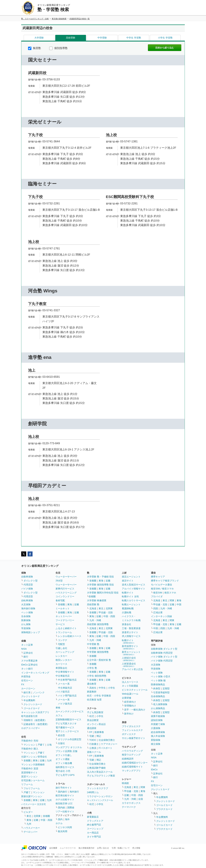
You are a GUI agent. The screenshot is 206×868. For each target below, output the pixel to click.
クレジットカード (31, 696)
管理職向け (130, 706)
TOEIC (93, 740)
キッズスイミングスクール (100, 800)
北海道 (93, 608)
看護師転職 (128, 608)
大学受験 (39, 38)
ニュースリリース (68, 848)
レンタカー (61, 656)
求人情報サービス (131, 636)
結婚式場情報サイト (132, 767)
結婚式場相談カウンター (135, 763)
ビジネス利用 (65, 827)
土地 (49, 745)
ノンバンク (39, 692)
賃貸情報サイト (29, 772)
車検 (58, 708)
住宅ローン (27, 680)
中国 (179, 604)
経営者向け (130, 702)
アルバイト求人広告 (132, 669)
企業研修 (127, 698)
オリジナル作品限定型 (70, 739)
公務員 (93, 748)
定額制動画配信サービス (68, 719)
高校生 (93, 688)
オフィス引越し (64, 755)
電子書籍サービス (65, 727)
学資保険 (26, 628)
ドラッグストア (95, 821)
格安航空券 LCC (64, 803)
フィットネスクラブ (97, 788)
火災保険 (26, 604)
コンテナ (63, 640)
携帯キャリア (158, 577)
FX (23, 684)
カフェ (59, 715)
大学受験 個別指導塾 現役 (100, 585)
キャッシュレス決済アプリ (35, 712)
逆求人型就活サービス (134, 585)
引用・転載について (121, 848)
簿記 (99, 736)
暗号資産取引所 (29, 716)
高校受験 (71, 38)
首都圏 (27, 760)
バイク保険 (27, 589)
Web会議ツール (130, 694)
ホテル (59, 823)
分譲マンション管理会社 (34, 757)
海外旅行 (74, 792)
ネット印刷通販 (130, 686)
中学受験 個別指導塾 (98, 652)
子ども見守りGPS (65, 775)
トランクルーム (64, 632)
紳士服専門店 (94, 825)
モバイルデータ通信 (161, 585)
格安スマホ (170, 593)
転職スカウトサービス (134, 600)
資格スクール (94, 752)
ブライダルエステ (131, 726)
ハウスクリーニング (66, 593)
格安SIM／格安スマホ (162, 589)
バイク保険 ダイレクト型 (164, 657)
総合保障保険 (158, 732)
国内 (60, 819)
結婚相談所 (128, 759)
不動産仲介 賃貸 (30, 768)
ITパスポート (106, 748)
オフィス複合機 (64, 763)
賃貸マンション (29, 776)
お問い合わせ (103, 848)
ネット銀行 (27, 669)
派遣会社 (127, 624)
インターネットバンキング (35, 673)
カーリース (61, 664)
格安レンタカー (64, 660)
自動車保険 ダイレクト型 (164, 649)
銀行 (26, 657)
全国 (141, 799)
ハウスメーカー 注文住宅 (33, 804)
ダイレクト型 (31, 581)
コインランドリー (65, 596)
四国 (156, 608)
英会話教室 (93, 720)
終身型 (157, 688)
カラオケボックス (131, 803)
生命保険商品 (158, 696)
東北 (29, 816)
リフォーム (27, 784)
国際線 (71, 807)
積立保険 (156, 744)
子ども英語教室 (95, 712)
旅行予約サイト (64, 788)
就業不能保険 (158, 716)
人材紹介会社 (129, 659)
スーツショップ (95, 829)
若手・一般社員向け (135, 710)
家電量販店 (93, 817)
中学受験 (102, 38)
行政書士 (94, 744)
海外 (67, 819)
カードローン (28, 688)
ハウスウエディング (132, 751)
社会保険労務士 (107, 740)
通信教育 (92, 684)
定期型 (166, 688)
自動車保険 (27, 577)
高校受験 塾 (93, 604)
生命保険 (26, 616)
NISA (24, 649)
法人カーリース (130, 682)
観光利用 (63, 831)
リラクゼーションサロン (100, 796)
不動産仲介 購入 (30, 749)
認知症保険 (157, 720)
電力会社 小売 (63, 771)
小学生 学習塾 (165, 38)
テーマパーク (129, 807)
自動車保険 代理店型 (162, 653)
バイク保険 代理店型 (162, 661)
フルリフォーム (32, 788)
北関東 (37, 816)
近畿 (42, 760)
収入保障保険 (160, 704)
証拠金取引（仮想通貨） (36, 724)
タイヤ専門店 (94, 837)
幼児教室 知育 (94, 700)
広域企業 (158, 612)
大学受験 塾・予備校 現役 (100, 577)
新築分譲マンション (32, 796)
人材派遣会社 (129, 665)
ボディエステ (129, 734)
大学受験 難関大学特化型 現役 (103, 593)
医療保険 (26, 620)
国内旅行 (63, 792)
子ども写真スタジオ (66, 723)
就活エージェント (131, 577)
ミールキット (63, 608)
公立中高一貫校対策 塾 (99, 660)
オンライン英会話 (96, 724)
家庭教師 (92, 692)
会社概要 (53, 848)
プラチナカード (164, 809)
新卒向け (129, 714)
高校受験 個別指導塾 (98, 624)
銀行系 (27, 692)
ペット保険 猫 (158, 680)
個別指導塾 (58, 48)
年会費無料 (29, 700)
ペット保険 (27, 612)
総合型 (61, 735)
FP (91, 732)
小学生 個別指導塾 (97, 676)
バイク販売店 (63, 692)
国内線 (61, 807)
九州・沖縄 (95, 620)
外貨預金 (26, 676)
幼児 (92, 716)
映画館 (125, 783)
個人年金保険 (158, 736)
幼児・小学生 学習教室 (99, 696)
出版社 (61, 743)
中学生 (102, 688)
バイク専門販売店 (67, 696)
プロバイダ (157, 596)
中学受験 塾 (93, 644)
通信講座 (92, 728)
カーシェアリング (65, 652)
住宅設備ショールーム (33, 780)
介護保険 (156, 728)
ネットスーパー (64, 616)
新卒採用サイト (130, 647)
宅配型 (61, 644)
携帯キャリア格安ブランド (165, 581)
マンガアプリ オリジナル (69, 747)
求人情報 (136, 848)
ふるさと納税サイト (66, 628)
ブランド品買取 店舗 (66, 751)
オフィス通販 (63, 759)
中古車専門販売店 (67, 680)
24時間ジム (93, 792)
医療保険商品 (158, 684)
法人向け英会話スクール (100, 772)
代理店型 (28, 585)
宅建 (92, 736)
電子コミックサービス (67, 731)
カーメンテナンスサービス (70, 711)
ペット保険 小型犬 (161, 676)
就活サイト (128, 581)
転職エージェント (131, 604)
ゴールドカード (32, 708)
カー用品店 (93, 833)
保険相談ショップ (31, 632)
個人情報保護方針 (86, 848)
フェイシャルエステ (132, 730)
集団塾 (34, 48)
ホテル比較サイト (65, 799)
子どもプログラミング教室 (101, 776)
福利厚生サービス (65, 767)
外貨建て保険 (158, 724)
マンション (29, 745)
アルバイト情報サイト (134, 589)
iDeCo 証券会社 (29, 665)
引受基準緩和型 (161, 692)
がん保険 (26, 624)
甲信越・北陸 (106, 612)
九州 (49, 760)
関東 (143, 787)
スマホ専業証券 (29, 661)
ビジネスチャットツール (135, 690)
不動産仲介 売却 (30, 741)
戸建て (41, 745)
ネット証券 (27, 645)
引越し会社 (61, 648)
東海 (35, 760)
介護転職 (127, 612)
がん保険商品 (158, 708)
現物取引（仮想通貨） (35, 720)
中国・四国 (46, 820)
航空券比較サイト (65, 795)
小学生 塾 (92, 668)
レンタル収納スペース (70, 636)
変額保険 (156, 740)
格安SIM (158, 593)
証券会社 (28, 653)
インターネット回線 (161, 616)
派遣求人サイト (130, 632)
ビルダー (28, 812)
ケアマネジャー (109, 744)
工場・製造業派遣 (131, 628)
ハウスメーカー (32, 828)
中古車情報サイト (65, 672)
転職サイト (128, 593)
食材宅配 (60, 600)
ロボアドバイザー (31, 728)
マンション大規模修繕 (33, 764)
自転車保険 (27, 600)
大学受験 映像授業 (97, 600)
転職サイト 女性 (130, 596)
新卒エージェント (131, 653)
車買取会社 (61, 668)
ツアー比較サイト (65, 811)
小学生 (112, 688)
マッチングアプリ (131, 771)
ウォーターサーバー (66, 577)
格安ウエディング (131, 755)
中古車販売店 (63, 676)
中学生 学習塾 (134, 38)
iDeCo (154, 769)
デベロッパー (31, 832)
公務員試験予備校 (96, 768)
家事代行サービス (65, 589)
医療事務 (99, 732)
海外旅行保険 (28, 608)
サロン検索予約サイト (134, 738)
